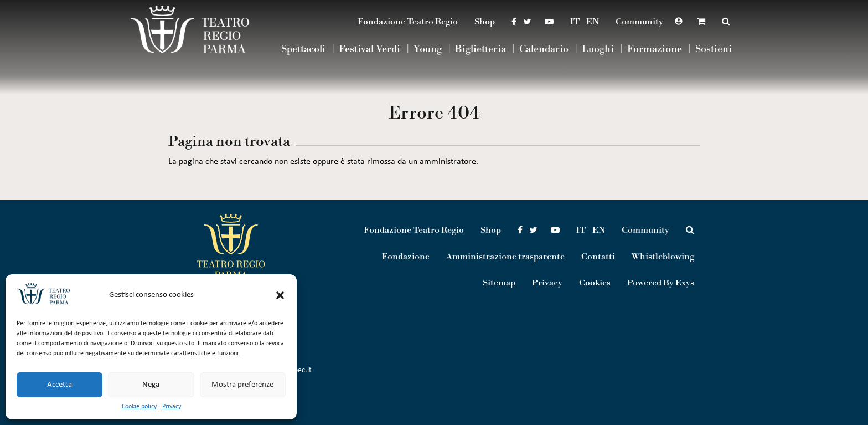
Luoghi (598, 50)
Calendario (544, 50)
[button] (280, 295)
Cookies (595, 283)
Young (428, 50)
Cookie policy (139, 407)
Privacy (172, 407)
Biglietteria (480, 50)
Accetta (60, 385)
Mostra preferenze (242, 385)
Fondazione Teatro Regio (408, 22)
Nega (151, 385)
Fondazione (406, 257)
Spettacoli (303, 50)
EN (593, 22)
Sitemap (499, 283)
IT (575, 22)
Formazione (655, 50)
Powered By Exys (661, 283)
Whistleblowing (663, 257)
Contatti (598, 257)
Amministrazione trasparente (505, 257)
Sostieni (714, 50)
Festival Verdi (370, 50)
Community (639, 22)
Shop (485, 22)
